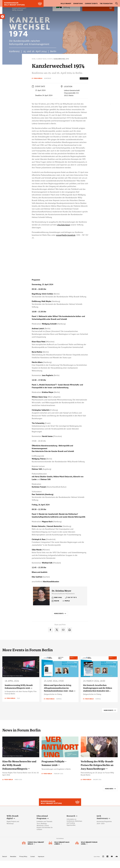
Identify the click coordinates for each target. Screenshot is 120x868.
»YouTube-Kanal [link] (64, 225)
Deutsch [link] (5, 864)
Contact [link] (33, 864)
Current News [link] (42, 59)
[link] (2, 16)
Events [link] (50, 59)
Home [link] (34, 59)
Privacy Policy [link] (23, 864)
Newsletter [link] (13, 864)
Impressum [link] (41, 864)
